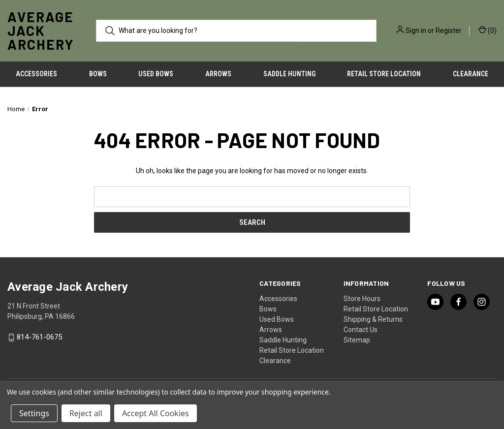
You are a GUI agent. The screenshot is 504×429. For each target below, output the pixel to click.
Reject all (86, 413)
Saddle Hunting (289, 74)
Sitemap (357, 340)
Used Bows (156, 74)
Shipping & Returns (373, 319)
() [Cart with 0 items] (488, 30)
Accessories (36, 74)
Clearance (275, 361)
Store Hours (362, 299)
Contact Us (361, 330)
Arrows (218, 74)
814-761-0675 (39, 337)
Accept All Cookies (156, 413)
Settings (34, 413)
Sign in (416, 31)
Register (449, 31)
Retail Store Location (384, 74)
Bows (98, 74)
